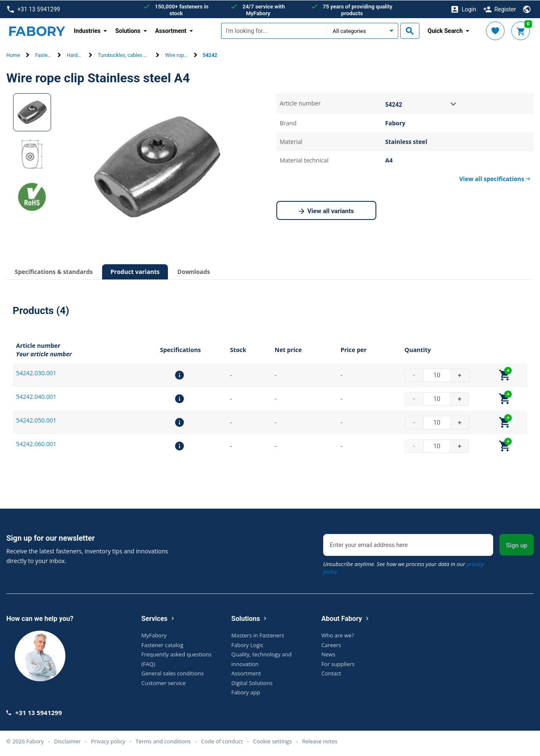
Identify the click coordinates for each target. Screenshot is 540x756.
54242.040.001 (36, 396)
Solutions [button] (128, 30)
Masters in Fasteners (258, 635)
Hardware (78, 55)
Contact (331, 673)
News (328, 654)
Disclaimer (67, 741)
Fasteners (46, 55)
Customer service (163, 683)
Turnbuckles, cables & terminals (134, 55)
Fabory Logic (247, 645)
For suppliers (338, 664)
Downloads (193, 271)
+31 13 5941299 (34, 9)
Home (13, 55)
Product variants (135, 271)
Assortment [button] (171, 30)
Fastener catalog (162, 645)
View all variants (327, 211)
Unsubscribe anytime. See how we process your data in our (404, 567)
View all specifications (495, 178)
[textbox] (274, 31)
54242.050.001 (36, 420)
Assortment (246, 673)
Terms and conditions (163, 741)
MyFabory (154, 635)
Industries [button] (87, 30)
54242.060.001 (36, 443)
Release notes (320, 741)
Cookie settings (273, 741)
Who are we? (338, 635)
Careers (331, 645)
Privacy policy (108, 741)
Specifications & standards (54, 271)
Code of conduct (222, 741)
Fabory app (246, 692)
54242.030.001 (36, 373)
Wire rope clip (180, 55)
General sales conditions (173, 673)
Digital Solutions (252, 683)
